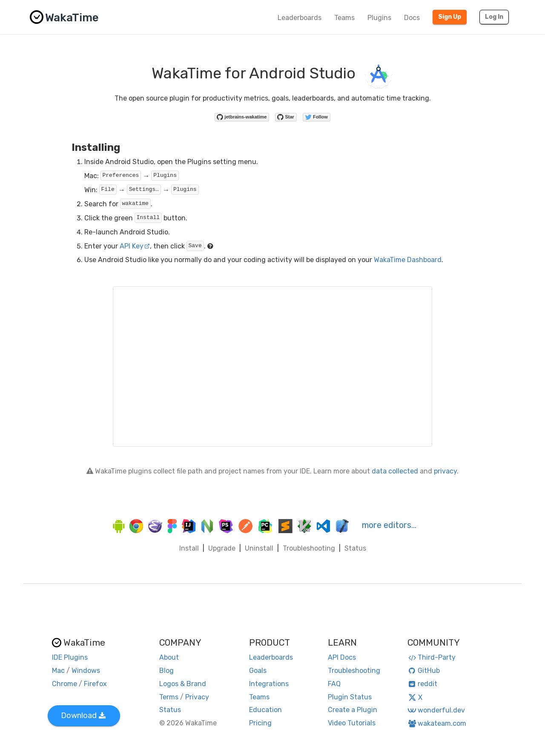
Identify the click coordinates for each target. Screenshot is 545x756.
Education (265, 710)
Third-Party (432, 657)
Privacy (197, 697)
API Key (135, 246)
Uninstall (259, 548)
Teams (344, 18)
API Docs (342, 657)
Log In (494, 17)
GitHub (424, 671)
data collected (395, 471)
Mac (58, 671)
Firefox (95, 684)
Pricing (260, 723)
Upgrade (222, 548)
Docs (412, 18)
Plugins (379, 18)
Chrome (65, 684)
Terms (169, 697)
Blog (166, 671)
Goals (258, 671)
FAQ (334, 684)
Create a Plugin (353, 710)
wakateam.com (437, 723)
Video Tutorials (352, 723)
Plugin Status (350, 697)
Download (83, 716)
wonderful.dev (436, 710)
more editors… (389, 525)
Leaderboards (300, 18)
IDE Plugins (70, 657)
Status (355, 548)
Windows (86, 671)
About (169, 657)
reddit (423, 684)
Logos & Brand (183, 684)
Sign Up (450, 17)
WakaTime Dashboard (408, 260)
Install (189, 548)
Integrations (269, 684)
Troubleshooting (309, 548)
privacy (445, 471)
